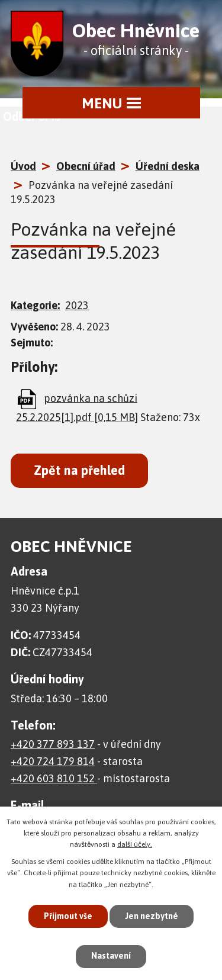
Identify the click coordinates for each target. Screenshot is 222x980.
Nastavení (111, 956)
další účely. (135, 844)
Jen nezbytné (152, 916)
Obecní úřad (86, 166)
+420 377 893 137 (53, 744)
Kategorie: (35, 305)
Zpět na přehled (79, 470)
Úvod (23, 166)
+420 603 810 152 (54, 778)
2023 (77, 305)
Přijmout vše (68, 916)
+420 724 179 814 (53, 761)
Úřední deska (168, 166)
